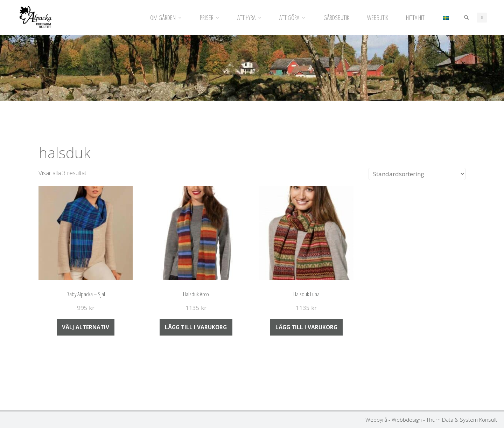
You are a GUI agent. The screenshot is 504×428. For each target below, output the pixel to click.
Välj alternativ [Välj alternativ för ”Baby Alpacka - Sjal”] (86, 327)
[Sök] (466, 18)
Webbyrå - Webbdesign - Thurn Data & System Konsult (431, 420)
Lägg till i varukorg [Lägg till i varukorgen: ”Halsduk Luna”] (306, 327)
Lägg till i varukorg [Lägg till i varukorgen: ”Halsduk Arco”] (196, 327)
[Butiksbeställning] (417, 174)
